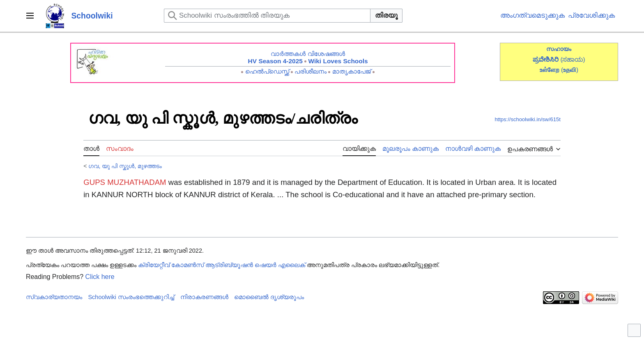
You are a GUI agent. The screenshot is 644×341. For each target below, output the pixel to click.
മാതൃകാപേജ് (352, 71)
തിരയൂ (386, 15)
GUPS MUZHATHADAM (125, 182)
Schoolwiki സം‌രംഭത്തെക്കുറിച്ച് (131, 297)
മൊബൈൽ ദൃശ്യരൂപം (269, 297)
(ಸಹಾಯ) (573, 59)
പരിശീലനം (310, 71)
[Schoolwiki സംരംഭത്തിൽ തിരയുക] (267, 16)
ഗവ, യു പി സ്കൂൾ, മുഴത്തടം (125, 166)
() (570, 70)
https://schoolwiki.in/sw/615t (527, 119)
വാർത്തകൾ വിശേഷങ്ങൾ (308, 54)
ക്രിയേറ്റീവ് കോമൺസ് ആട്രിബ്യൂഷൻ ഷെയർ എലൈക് (222, 265)
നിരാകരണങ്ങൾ (204, 297)
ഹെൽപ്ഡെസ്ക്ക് (267, 71)
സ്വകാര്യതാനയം (54, 297)
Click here (100, 277)
